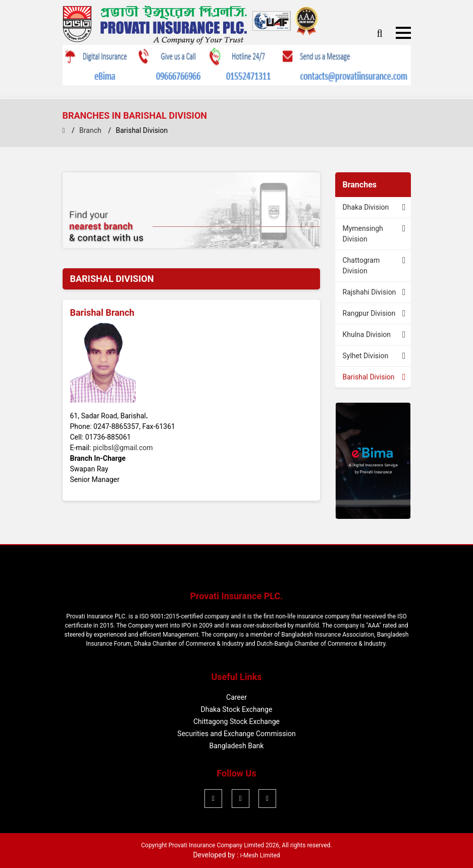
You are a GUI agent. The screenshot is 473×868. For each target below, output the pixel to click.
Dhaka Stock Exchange (237, 709)
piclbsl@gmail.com (123, 448)
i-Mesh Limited (260, 855)
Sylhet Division (366, 356)
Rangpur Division (369, 313)
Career (237, 697)
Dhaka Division (366, 207)
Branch (90, 130)
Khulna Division (367, 334)
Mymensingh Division (363, 234)
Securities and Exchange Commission (236, 734)
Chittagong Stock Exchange (237, 721)
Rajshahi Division (370, 292)
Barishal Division (369, 377)
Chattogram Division (361, 266)
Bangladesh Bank (237, 746)
